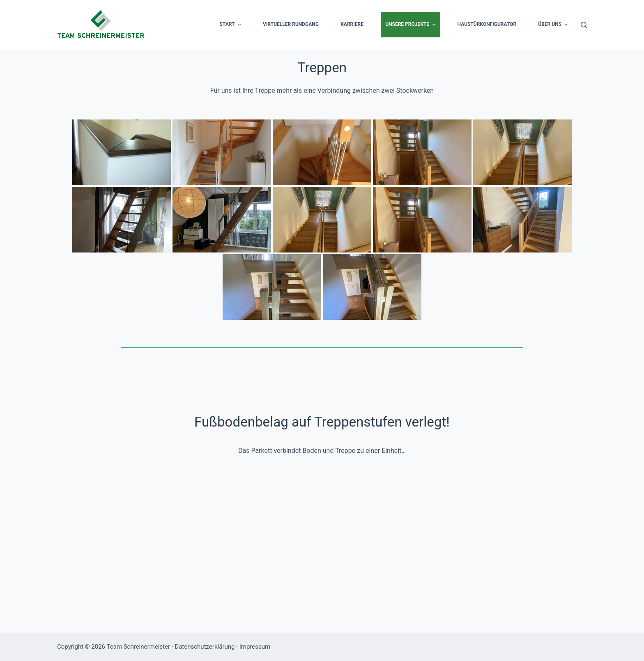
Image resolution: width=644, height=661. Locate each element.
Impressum (255, 647)
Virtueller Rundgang (291, 24)
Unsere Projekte (411, 25)
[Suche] (584, 25)
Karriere (352, 24)
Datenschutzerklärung (205, 647)
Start (231, 25)
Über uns (554, 25)
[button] (239, 25)
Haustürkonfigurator (487, 24)
